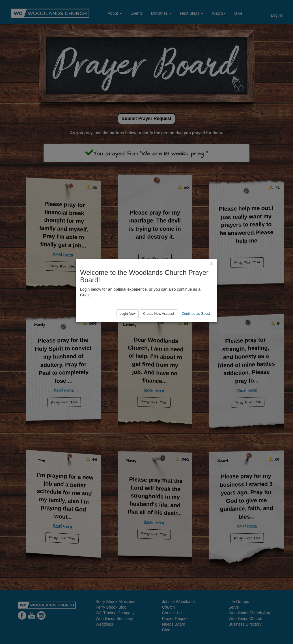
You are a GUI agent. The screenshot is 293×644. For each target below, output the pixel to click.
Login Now (128, 345)
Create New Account (159, 345)
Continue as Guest (196, 345)
